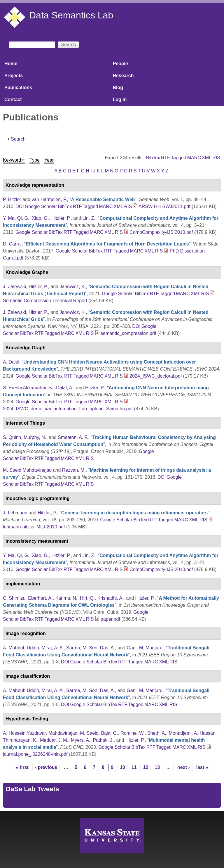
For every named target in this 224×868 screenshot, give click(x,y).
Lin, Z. (89, 218)
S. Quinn (12, 437)
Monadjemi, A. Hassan (192, 733)
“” (103, 199)
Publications (18, 88)
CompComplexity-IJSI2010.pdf (161, 232)
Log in (120, 100)
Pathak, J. (103, 740)
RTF (166, 158)
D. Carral (12, 244)
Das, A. (108, 648)
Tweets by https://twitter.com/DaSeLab (45, 801)
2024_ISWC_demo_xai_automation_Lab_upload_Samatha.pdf (68, 409)
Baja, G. (109, 733)
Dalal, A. (65, 388)
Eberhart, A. (40, 598)
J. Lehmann (15, 513)
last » (202, 767)
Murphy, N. (35, 437)
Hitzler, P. (61, 218)
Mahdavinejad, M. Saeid (73, 733)
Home (11, 64)
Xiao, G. (40, 218)
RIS (216, 158)
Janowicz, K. (73, 287)
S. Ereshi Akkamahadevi (28, 388)
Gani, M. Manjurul (145, 648)
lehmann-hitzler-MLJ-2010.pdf (34, 527)
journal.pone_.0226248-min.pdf (35, 754)
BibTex (153, 158)
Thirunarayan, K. (20, 740)
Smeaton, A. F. (73, 437)
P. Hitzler (12, 199)
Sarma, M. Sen (82, 648)
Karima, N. (66, 598)
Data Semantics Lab (71, 15)
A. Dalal (11, 362)
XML (207, 158)
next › (184, 767)
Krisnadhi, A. (111, 598)
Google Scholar (41, 206)
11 (134, 767)
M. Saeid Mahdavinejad (27, 470)
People (120, 64)
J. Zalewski (14, 287)
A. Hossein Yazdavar (24, 733)
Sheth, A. (157, 733)
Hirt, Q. (87, 598)
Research (123, 76)
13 (157, 767)
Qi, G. (23, 218)
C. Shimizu (14, 598)
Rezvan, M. (74, 470)
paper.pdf (110, 619)
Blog (118, 88)
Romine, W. (133, 733)
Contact (13, 100)
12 (146, 767)
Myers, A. (81, 740)
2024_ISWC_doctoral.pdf (156, 376)
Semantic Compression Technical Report (45, 301)
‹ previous (46, 767)
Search (18, 139)
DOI (20, 206)
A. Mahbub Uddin (21, 648)
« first (22, 767)
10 (123, 767)
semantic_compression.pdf (128, 333)
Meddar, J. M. (54, 740)
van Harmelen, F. (49, 199)
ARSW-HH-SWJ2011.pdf (164, 206)
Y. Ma (9, 218)
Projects (14, 76)
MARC (194, 158)
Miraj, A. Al (53, 648)
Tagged (179, 158)
